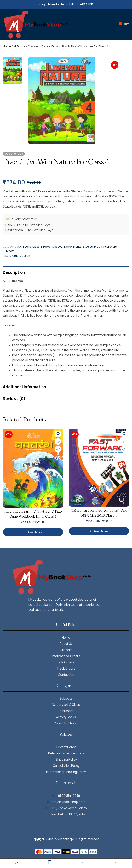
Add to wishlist (58, 434)
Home (7, 46)
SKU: (6, 256)
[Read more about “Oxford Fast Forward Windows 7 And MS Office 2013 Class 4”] (99, 531)
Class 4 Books (50, 46)
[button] (124, 62)
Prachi (98, 247)
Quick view (58, 442)
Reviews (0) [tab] (14, 398)
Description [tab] (14, 272)
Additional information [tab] (24, 387)
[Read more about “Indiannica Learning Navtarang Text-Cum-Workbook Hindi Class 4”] (33, 532)
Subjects (9, 251)
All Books (19, 46)
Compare (58, 449)
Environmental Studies (78, 247)
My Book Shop (64, 839)
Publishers (110, 247)
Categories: (11, 247)
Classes (33, 46)
